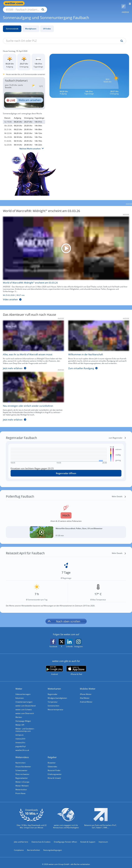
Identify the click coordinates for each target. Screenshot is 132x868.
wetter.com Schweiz (24, 706)
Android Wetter (86, 698)
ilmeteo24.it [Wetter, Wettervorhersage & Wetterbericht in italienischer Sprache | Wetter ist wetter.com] (20, 739)
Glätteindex (52, 763)
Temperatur (53, 698)
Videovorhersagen (23, 691)
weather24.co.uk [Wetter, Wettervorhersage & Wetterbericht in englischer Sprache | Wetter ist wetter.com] (22, 747)
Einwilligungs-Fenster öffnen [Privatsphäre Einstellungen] (65, 838)
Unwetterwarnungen (24, 698)
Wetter (19, 685)
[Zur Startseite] (15, 3)
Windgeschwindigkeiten (57, 695)
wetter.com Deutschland (25, 702)
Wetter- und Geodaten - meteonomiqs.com (25, 726)
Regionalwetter (22, 775)
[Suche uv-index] (121, 38)
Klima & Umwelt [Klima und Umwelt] (54, 775)
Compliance (19, 847)
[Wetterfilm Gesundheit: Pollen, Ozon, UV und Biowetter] (66, 529)
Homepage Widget (23, 718)
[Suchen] (69, 3)
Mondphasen (31, 25)
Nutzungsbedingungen (53, 847)
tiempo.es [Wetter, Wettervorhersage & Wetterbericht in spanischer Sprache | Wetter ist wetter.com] (19, 731)
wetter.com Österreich (25, 710)
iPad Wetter (85, 695)
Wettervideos (22, 754)
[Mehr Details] (119, 493)
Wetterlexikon (21, 786)
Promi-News (20, 790)
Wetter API (20, 721)
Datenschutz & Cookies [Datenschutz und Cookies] (41, 838)
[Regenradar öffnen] (66, 470)
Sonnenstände (12, 25)
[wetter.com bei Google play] (54, 667)
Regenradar (53, 691)
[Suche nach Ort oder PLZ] (50, 3)
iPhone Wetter (86, 691)
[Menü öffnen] (129, 3)
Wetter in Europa (22, 778)
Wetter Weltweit (22, 782)
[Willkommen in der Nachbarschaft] (97, 342)
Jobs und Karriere (21, 838)
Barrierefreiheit (33, 847)
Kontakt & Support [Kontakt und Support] (88, 838)
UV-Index (47, 25)
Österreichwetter (22, 771)
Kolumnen (20, 695)
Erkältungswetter (55, 771)
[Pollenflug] (123, 3)
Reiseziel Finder (54, 767)
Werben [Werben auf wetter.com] (19, 714)
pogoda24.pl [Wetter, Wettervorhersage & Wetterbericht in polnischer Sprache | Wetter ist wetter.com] (21, 743)
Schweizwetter (21, 767)
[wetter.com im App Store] (76, 667)
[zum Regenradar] (117, 435)
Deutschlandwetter (23, 763)
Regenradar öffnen (66, 470)
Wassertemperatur (55, 706)
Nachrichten (20, 759)
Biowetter (52, 759)
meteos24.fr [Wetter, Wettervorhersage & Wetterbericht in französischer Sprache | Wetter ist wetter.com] (20, 735)
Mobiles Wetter (88, 685)
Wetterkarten (54, 685)
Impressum (103, 838)
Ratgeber (52, 754)
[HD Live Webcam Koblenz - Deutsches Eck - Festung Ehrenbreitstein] (24, 97)
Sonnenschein (53, 702)
